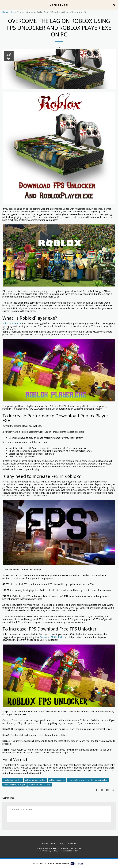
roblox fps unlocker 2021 (40, 785)
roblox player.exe (57, 780)
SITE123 (55, 851)
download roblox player (15, 785)
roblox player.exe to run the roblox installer (88, 780)
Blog (13, 12)
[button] (4, 5)
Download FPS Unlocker (52, 637)
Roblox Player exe (12, 323)
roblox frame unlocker (35, 780)
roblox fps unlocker (13, 780)
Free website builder (69, 851)
